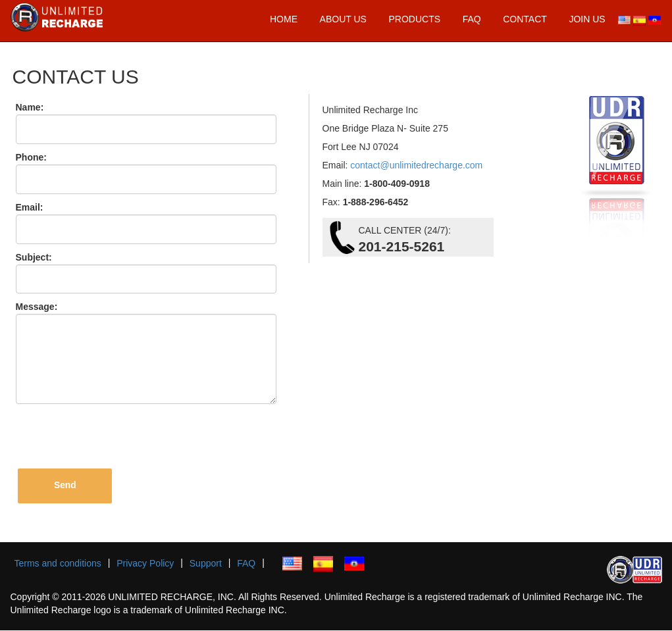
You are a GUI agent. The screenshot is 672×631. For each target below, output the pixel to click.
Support (206, 564)
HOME (284, 19)
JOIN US (587, 19)
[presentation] (118, 436)
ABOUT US (343, 19)
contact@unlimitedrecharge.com (415, 165)
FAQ (472, 19)
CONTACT (525, 19)
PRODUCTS (414, 19)
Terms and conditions (58, 564)
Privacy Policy (145, 564)
